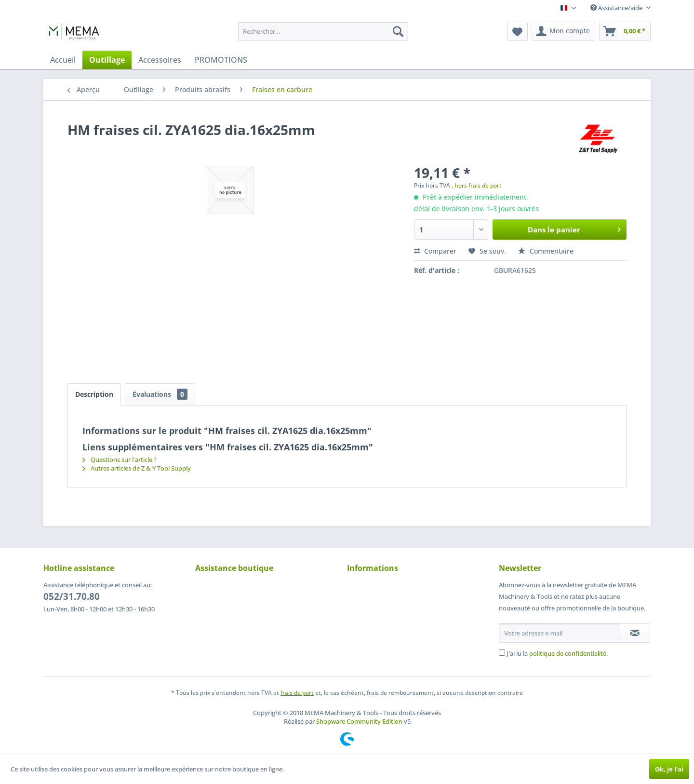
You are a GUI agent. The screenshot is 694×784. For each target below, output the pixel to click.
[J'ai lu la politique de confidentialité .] (502, 653)
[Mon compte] (563, 31)
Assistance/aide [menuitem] (617, 8)
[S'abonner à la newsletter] (635, 633)
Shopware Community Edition (359, 721)
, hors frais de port (477, 185)
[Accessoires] (160, 60)
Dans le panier (574, 228)
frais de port (297, 693)
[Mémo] (517, 31)
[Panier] (625, 31)
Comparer (435, 251)
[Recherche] (398, 31)
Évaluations (160, 394)
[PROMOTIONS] (221, 60)
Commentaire (546, 251)
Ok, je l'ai (669, 769)
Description (94, 394)
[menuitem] (323, 31)
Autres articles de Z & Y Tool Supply (137, 468)
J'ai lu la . (557, 653)
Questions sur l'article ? (120, 460)
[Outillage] (107, 60)
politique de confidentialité (568, 653)
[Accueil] (63, 60)
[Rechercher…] (323, 31)
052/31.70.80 (72, 596)
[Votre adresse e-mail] (560, 633)
